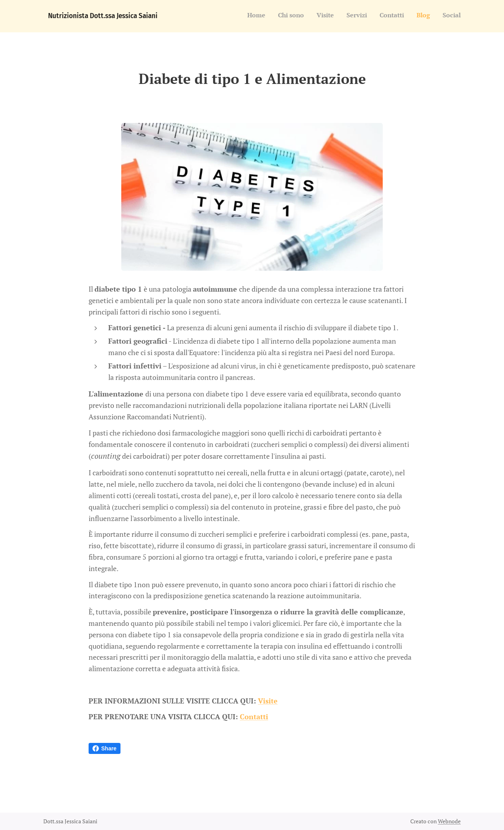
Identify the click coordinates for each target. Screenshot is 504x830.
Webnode (449, 821)
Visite (268, 700)
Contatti (254, 716)
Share (105, 748)
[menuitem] (387, 16)
